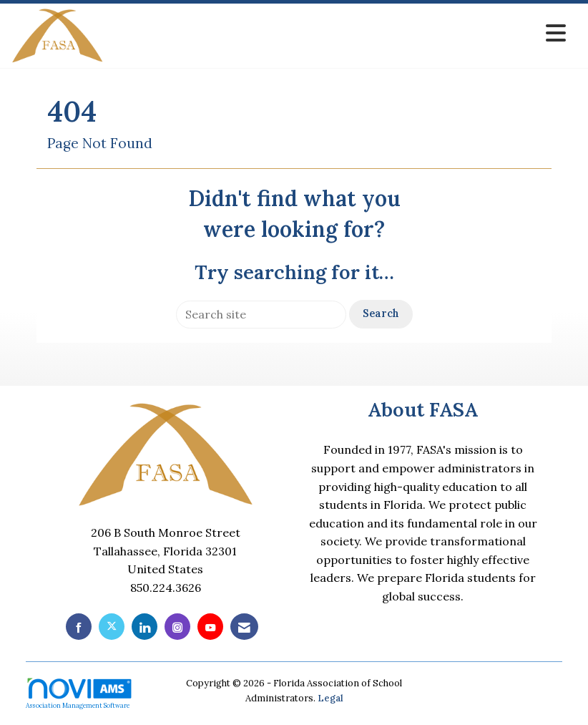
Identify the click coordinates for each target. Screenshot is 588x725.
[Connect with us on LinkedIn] (144, 627)
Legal (330, 698)
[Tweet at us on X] (112, 627)
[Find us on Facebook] (79, 627)
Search (381, 313)
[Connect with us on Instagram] (177, 627)
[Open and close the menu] (339, 33)
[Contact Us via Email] (244, 627)
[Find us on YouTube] (210, 627)
